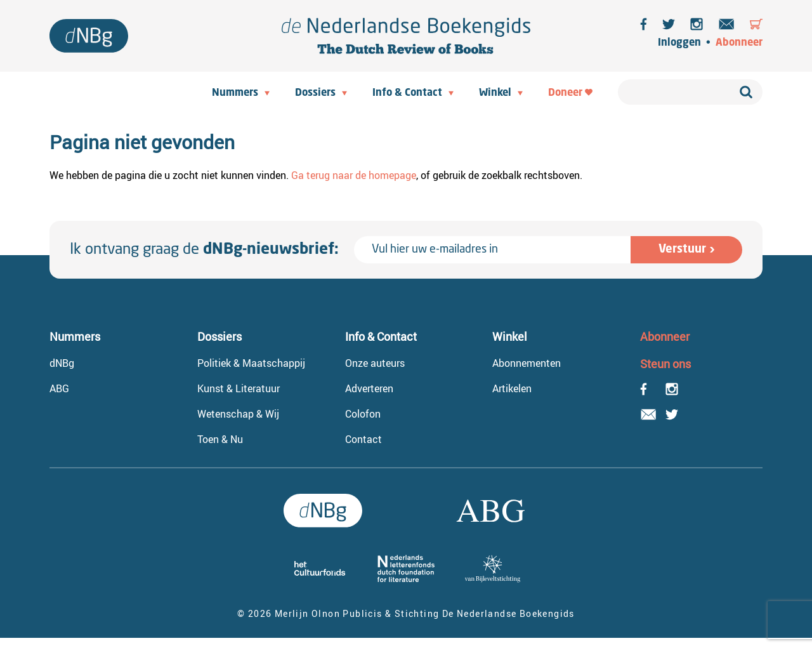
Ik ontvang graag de (204, 250)
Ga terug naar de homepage (354, 175)
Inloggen (679, 43)
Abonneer (739, 43)
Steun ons (665, 364)
